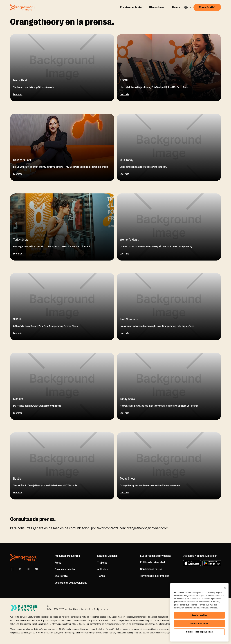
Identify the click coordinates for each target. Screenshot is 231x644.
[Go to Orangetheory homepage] (23, 7)
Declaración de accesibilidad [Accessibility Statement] (71, 583)
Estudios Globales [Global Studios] (107, 556)
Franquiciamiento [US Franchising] (65, 569)
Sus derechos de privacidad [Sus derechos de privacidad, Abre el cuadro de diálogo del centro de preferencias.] (199, 632)
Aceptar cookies (200, 615)
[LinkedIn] (36, 569)
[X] (20, 569)
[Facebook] (12, 569)
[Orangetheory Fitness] (24, 557)
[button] (187, 7)
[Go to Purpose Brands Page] (24, 608)
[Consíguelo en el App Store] (192, 563)
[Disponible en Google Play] (212, 563)
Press (58, 563)
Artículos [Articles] (103, 569)
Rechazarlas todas (199, 623)
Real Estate (61, 576)
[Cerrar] (225, 588)
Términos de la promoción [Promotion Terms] (155, 576)
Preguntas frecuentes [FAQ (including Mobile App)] (67, 556)
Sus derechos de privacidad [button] (156, 556)
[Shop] (101, 576)
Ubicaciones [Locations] (157, 7)
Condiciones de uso (151, 569)
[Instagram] (28, 569)
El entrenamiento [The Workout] (131, 7)
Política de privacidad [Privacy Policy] (152, 562)
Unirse (176, 7)
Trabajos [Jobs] (102, 563)
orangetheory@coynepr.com (148, 528)
